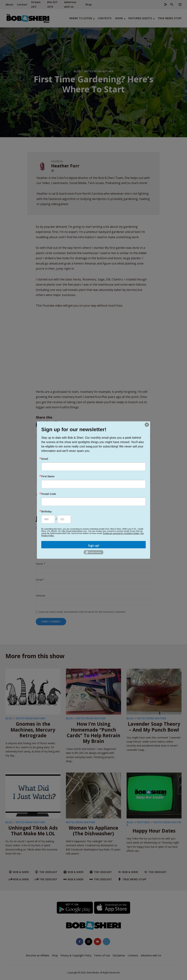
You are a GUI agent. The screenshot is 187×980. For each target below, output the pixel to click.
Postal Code (49, 494)
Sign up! (94, 546)
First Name (48, 476)
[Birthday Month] (48, 519)
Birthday (46, 511)
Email (45, 459)
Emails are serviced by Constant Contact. (121, 533)
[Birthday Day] (64, 519)
